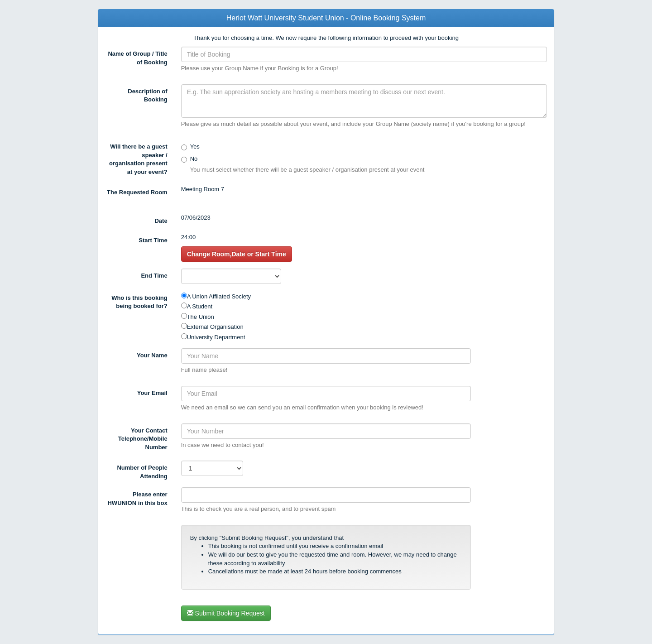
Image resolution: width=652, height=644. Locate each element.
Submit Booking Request (226, 613)
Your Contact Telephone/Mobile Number (143, 439)
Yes (195, 147)
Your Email (152, 393)
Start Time (153, 240)
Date (161, 221)
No (194, 159)
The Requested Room (137, 192)
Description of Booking (147, 96)
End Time (154, 276)
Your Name (152, 355)
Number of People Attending (142, 472)
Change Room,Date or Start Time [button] (237, 254)
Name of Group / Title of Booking (137, 58)
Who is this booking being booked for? (139, 302)
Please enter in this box (137, 499)
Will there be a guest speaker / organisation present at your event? (138, 159)
